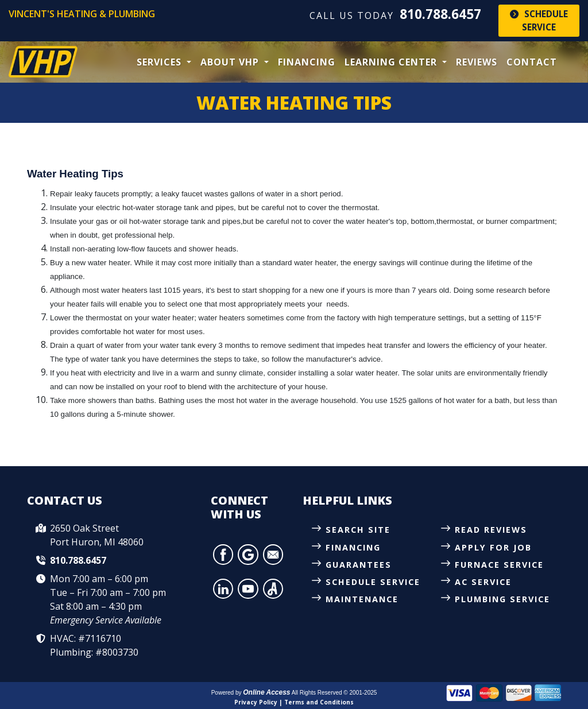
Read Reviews (491, 530)
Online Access (266, 692)
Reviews (477, 62)
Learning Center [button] (392, 62)
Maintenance (362, 599)
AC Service (483, 582)
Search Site (358, 530)
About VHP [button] (231, 62)
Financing (307, 62)
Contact (532, 62)
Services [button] (160, 62)
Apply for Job (493, 547)
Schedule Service (539, 20)
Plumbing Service (502, 599)
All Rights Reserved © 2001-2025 (334, 693)
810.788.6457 (440, 14)
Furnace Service (499, 565)
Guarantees (359, 565)
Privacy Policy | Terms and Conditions (294, 702)
